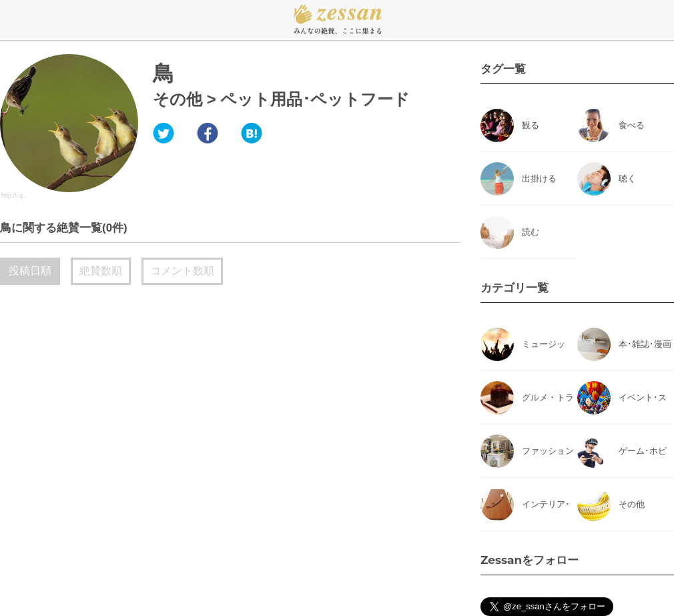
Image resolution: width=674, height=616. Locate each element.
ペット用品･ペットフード (315, 99)
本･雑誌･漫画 (645, 344)
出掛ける (539, 179)
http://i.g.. (14, 196)
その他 (178, 99)
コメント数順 (182, 271)
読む (531, 232)
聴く (627, 179)
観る (531, 125)
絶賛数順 (101, 271)
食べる (632, 125)
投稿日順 (30, 271)
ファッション (548, 451)
